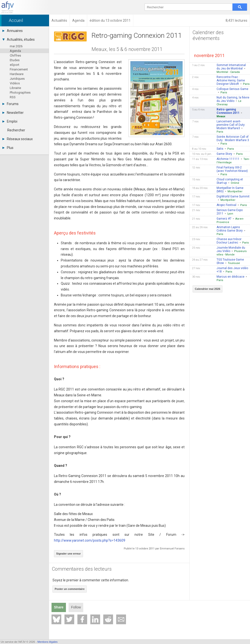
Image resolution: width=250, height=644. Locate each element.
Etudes (15, 60)
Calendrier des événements (208, 35)
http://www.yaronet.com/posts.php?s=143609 (90, 540)
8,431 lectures (236, 20)
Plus (8, 148)
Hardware (17, 74)
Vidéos (15, 83)
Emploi (10, 121)
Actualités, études (19, 39)
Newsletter (13, 113)
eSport (15, 65)
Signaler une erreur (68, 554)
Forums (10, 104)
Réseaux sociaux (18, 139)
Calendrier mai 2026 (208, 289)
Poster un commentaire (70, 589)
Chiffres (15, 55)
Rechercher (16, 130)
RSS (13, 97)
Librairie (15, 88)
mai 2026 (16, 46)
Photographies (20, 93)
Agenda (15, 51)
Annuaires (13, 31)
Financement (19, 69)
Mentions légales (47, 642)
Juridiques (17, 79)
